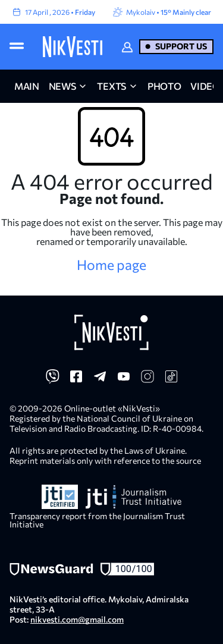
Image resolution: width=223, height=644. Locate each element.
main (27, 86)
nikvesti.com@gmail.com (77, 619)
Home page (111, 265)
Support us (181, 46)
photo (164, 86)
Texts (111, 86)
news (62, 86)
